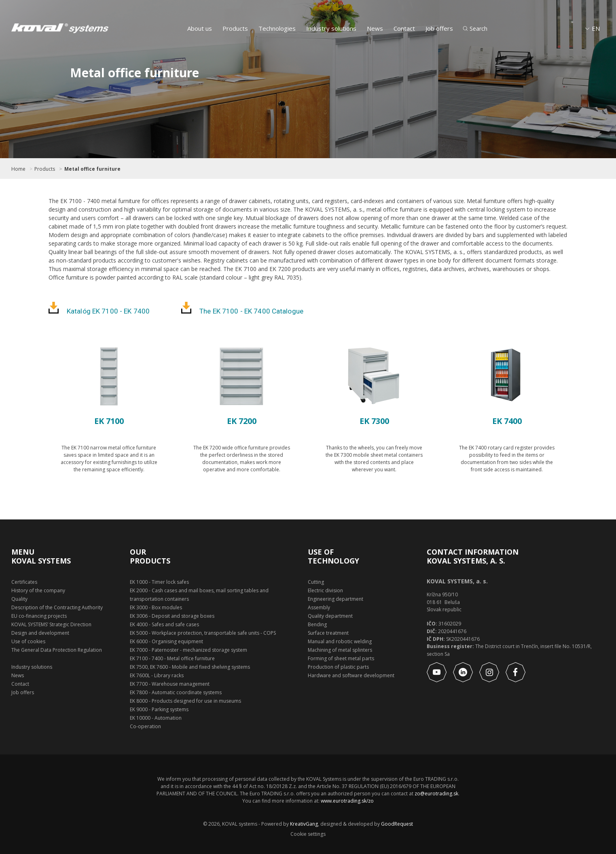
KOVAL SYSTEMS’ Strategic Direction (51, 624)
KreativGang (304, 824)
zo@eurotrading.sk (436, 794)
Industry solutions (331, 28)
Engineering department (336, 599)
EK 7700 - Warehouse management (170, 684)
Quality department (330, 616)
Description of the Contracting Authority (57, 607)
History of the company (38, 590)
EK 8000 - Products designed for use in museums (185, 701)
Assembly (319, 607)
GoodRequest (396, 824)
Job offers (439, 28)
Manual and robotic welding (340, 641)
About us (200, 28)
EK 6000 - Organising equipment (166, 641)
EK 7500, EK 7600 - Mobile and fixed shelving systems (190, 667)
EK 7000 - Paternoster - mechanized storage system (188, 650)
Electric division (325, 590)
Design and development (40, 633)
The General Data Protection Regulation (57, 650)
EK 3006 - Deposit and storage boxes (172, 616)
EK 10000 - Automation (156, 718)
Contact (404, 28)
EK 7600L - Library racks (157, 675)
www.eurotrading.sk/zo (347, 801)
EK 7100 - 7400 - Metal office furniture (172, 658)
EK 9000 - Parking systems (159, 709)
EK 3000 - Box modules (156, 607)
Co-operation (145, 726)
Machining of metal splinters (340, 650)
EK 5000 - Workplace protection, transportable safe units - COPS (203, 633)
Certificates (24, 582)
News (375, 28)
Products (235, 28)
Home (18, 169)
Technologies (277, 28)
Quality (19, 599)
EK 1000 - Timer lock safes (159, 582)
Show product (109, 492)
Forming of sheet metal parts (341, 658)
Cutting (316, 582)
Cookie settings (308, 834)
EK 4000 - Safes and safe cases (164, 624)
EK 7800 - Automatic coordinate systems (176, 692)
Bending (317, 624)
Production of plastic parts (338, 667)
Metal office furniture (92, 169)
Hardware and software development (351, 675)
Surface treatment (328, 633)
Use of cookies (28, 641)
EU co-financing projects (39, 616)
